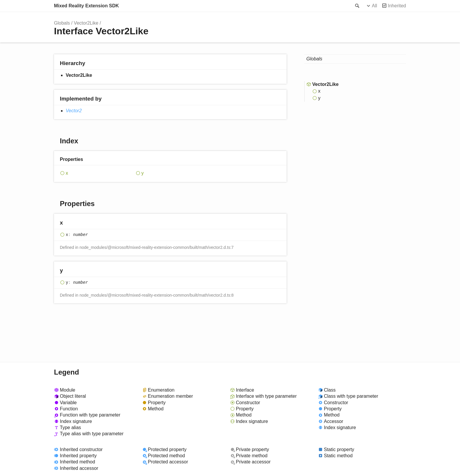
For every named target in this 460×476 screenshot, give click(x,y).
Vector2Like (86, 23)
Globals (62, 23)
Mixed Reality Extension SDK (86, 6)
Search (357, 6)
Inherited (397, 6)
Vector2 (74, 111)
